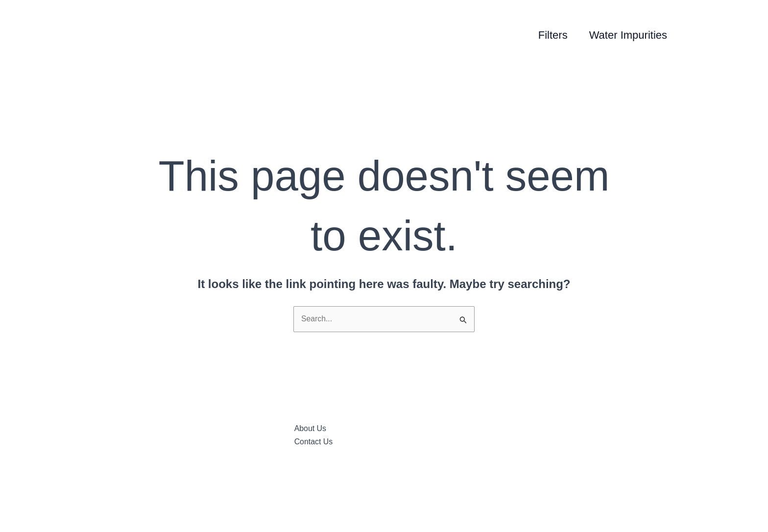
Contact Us (314, 443)
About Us (311, 429)
